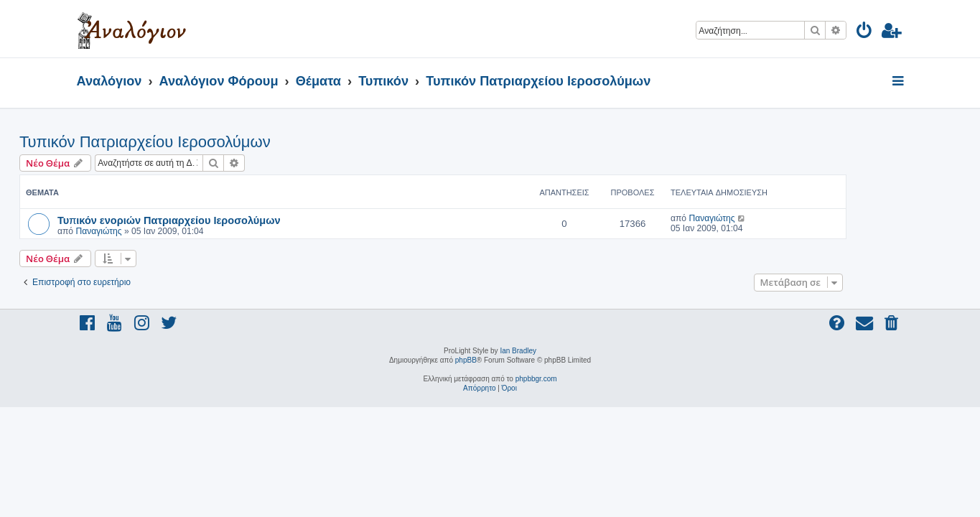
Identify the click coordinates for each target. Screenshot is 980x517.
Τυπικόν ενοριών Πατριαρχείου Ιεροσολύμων (226, 220)
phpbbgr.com (536, 379)
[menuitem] (865, 33)
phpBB (466, 360)
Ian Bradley (518, 351)
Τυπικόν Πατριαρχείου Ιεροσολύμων (202, 142)
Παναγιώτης (156, 231)
